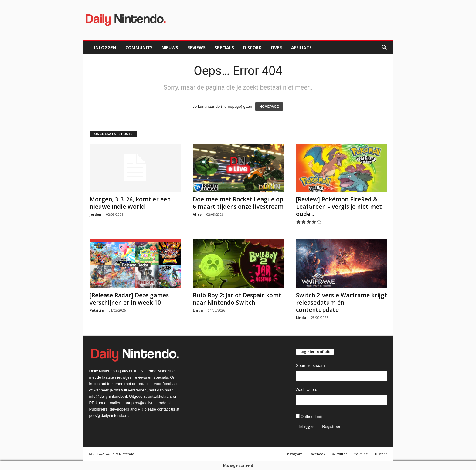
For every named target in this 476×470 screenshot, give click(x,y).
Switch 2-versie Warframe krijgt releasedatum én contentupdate (342, 303)
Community (139, 47)
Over (276, 47)
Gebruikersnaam (310, 365)
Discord (252, 47)
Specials (224, 47)
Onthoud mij (309, 416)
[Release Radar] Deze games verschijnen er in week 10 (129, 299)
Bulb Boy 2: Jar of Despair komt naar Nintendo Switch (237, 299)
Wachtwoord (307, 389)
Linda (198, 310)
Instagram (294, 454)
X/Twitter (340, 454)
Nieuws (170, 47)
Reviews (196, 47)
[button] (384, 48)
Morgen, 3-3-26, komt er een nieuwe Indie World (130, 203)
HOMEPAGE (269, 107)
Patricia (97, 310)
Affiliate (301, 47)
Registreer (331, 426)
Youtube (361, 454)
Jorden (95, 214)
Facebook (317, 454)
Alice (197, 214)
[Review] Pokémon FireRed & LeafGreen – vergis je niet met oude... (339, 207)
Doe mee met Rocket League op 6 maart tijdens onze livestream (238, 203)
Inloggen (105, 47)
